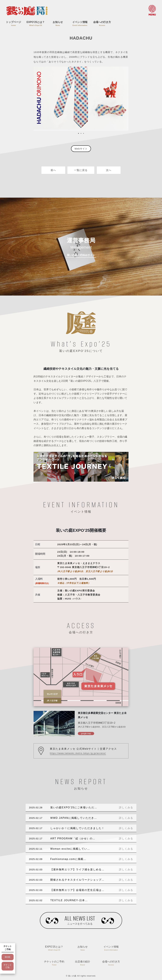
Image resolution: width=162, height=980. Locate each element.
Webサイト (81, 149)
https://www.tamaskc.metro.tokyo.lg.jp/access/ (78, 753)
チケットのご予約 (54, 963)
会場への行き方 (102, 24)
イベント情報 (80, 24)
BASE (8, 957)
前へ (53, 170)
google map (86, 733)
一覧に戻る (81, 170)
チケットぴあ (8, 966)
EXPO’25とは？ (36, 24)
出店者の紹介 (83, 963)
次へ (109, 170)
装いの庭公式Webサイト (81, 255)
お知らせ (58, 24)
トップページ (13, 24)
